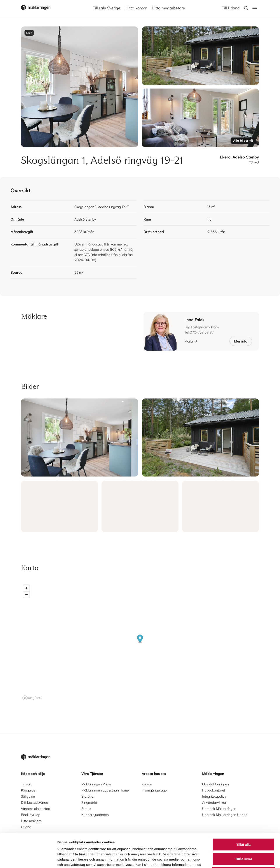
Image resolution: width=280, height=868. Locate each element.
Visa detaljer (238, 859)
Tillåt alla (243, 811)
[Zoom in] (26, 588)
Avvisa (243, 839)
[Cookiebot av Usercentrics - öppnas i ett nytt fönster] (28, 859)
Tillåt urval (243, 825)
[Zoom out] (26, 594)
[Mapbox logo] (32, 698)
